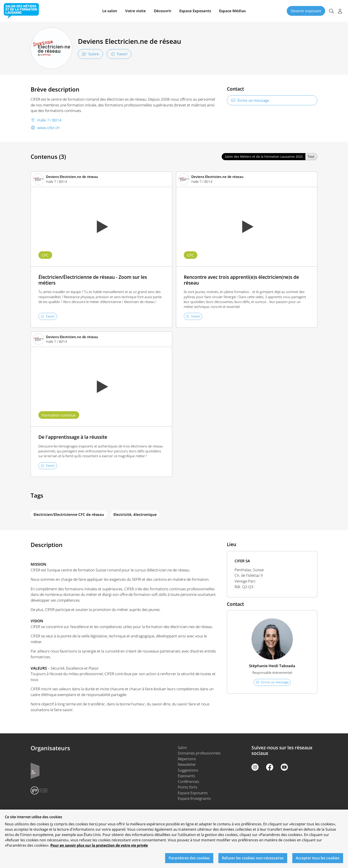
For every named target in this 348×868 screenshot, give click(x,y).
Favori (119, 54)
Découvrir (163, 11)
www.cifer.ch (45, 128)
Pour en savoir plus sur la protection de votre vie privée (99, 848)
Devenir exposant (306, 11)
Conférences (188, 781)
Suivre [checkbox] (91, 54)
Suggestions (188, 770)
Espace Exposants (195, 11)
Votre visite (135, 11)
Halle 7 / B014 (46, 120)
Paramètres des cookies (189, 860)
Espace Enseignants (194, 798)
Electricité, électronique (135, 514)
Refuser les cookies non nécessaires (253, 860)
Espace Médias (232, 11)
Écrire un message (250, 100)
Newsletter (187, 764)
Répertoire (187, 759)
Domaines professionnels (199, 753)
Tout (311, 157)
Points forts (188, 787)
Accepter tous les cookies (318, 860)
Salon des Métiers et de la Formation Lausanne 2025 (264, 157)
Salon (182, 747)
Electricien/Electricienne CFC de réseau (69, 514)
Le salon (110, 11)
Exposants (186, 776)
